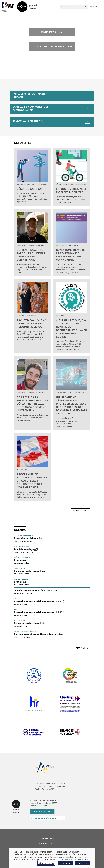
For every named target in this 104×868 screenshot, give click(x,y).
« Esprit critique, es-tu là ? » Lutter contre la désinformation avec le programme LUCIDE (71, 329)
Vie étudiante (42, 184)
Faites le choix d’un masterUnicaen (30, 96)
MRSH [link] (79, 344)
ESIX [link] (39, 339)
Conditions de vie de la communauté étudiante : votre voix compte (71, 255)
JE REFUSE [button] (82, 863)
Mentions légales (47, 844)
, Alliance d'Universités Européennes (50, 786)
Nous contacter (41, 811)
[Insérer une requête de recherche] (74, 7)
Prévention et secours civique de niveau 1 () (39, 601)
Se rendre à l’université (46, 818)
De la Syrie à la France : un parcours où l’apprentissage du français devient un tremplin (32, 404)
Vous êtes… (50, 32)
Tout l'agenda (82, 648)
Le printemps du (26, 549)
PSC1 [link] (61, 601)
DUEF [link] (36, 417)
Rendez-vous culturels (28, 121)
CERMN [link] (20, 272)
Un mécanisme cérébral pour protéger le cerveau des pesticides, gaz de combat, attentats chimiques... (72, 405)
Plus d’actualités (81, 511)
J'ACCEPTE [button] (66, 863)
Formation (21, 246)
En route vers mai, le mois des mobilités (71, 191)
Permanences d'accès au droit (29, 571)
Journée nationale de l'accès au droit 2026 (36, 590)
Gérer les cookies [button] (46, 863)
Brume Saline (21, 560)
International (32, 246)
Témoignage (43, 393)
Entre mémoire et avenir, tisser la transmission (38, 634)
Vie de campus (81, 184)
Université (31, 184)
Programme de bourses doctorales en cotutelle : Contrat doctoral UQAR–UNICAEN (32, 481)
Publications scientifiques (67, 393)
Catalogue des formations (52, 46)
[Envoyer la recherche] (86, 7)
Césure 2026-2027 (30, 189)
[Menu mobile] (94, 7)
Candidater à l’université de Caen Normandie (31, 109)
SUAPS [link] (35, 549)
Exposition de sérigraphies (28, 538)
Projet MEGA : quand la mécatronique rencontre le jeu (32, 324)
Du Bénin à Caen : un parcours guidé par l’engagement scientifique (31, 255)
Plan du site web (46, 839)
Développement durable (65, 184)
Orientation (21, 184)
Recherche (42, 246)
